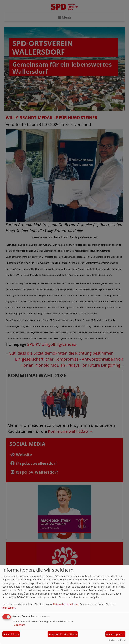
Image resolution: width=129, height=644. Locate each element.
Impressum (9, 608)
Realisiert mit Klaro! (117, 640)
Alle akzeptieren (115, 634)
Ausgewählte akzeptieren (63, 634)
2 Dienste (19, 625)
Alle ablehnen (11, 634)
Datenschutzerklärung (66, 604)
